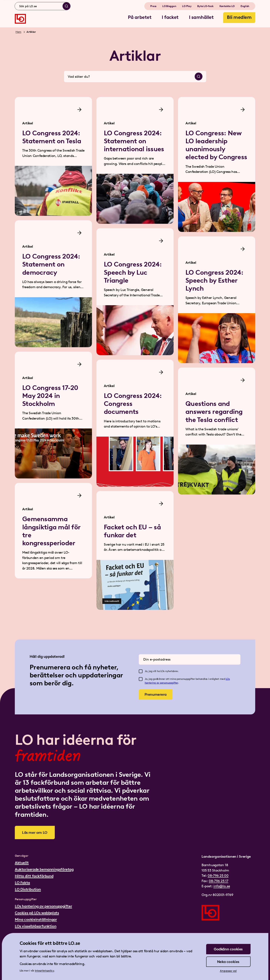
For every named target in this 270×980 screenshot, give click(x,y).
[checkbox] (141, 671)
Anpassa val (228, 971)
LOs (228, 679)
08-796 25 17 (218, 881)
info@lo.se (222, 886)
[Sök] (66, 6)
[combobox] (43, 6)
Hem (18, 32)
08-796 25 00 (218, 876)
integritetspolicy (45, 971)
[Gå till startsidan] (20, 19)
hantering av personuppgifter (161, 683)
